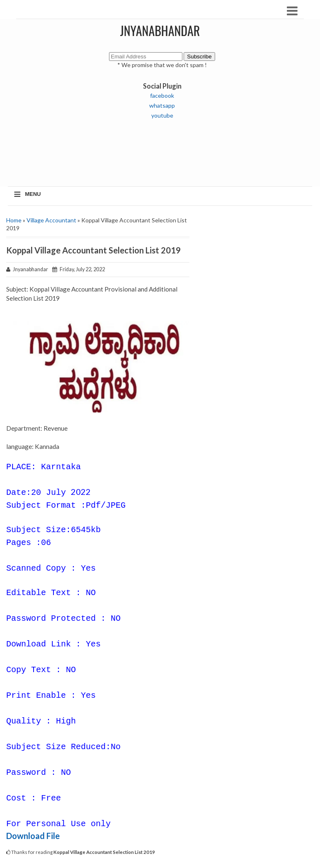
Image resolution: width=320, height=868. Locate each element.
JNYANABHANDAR (160, 30)
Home (14, 220)
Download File (33, 836)
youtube (162, 115)
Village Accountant (51, 220)
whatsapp (162, 105)
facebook (162, 95)
